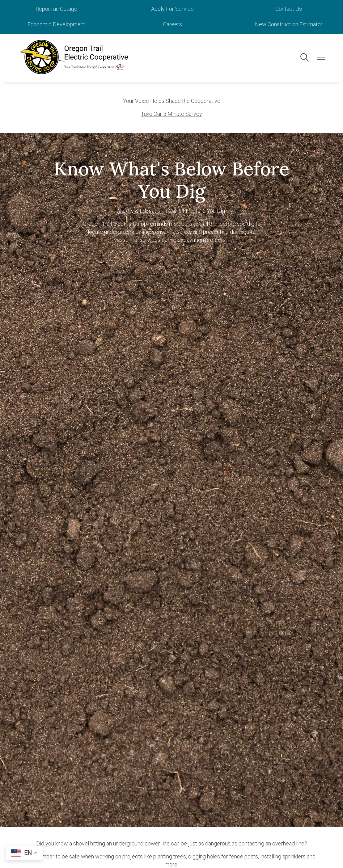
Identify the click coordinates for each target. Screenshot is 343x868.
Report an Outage (71, 9)
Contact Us (292, 9)
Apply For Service (181, 9)
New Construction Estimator (292, 24)
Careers (181, 24)
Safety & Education (141, 211)
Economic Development (71, 24)
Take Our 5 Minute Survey (171, 114)
